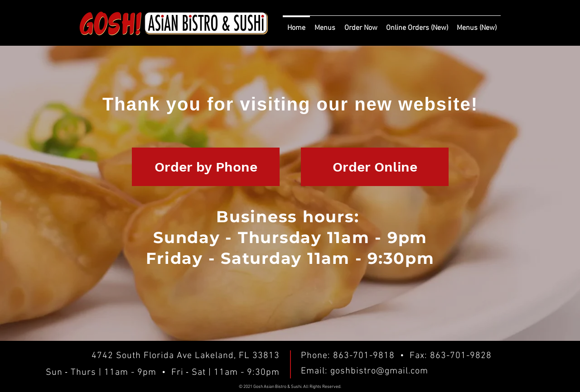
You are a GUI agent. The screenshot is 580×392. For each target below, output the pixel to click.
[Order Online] (375, 167)
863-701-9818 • (371, 356)
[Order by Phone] (206, 167)
